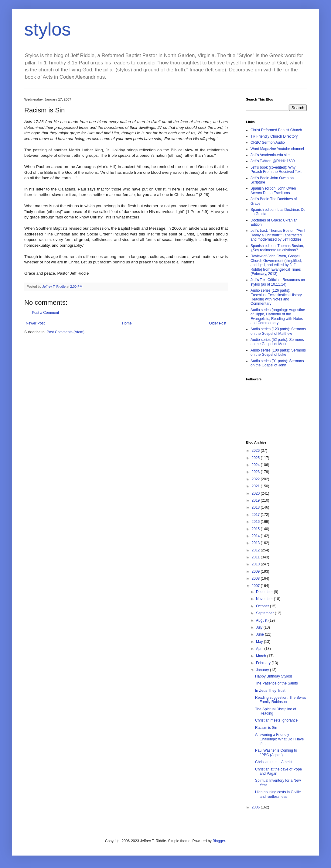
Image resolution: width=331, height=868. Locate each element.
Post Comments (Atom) (65, 332)
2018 (256, 507)
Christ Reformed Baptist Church (276, 130)
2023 (256, 472)
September (265, 613)
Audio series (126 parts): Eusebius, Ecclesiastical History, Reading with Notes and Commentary (276, 297)
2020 (256, 493)
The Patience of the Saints (276, 683)
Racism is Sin (266, 728)
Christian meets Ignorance (276, 720)
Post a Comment (45, 313)
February (264, 663)
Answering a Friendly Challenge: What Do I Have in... (279, 739)
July (260, 627)
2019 (256, 500)
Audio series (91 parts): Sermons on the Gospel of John (277, 363)
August (262, 620)
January (263, 670)
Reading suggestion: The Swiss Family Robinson (281, 700)
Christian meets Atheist (274, 762)
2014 (256, 536)
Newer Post (35, 323)
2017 (256, 515)
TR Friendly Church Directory (274, 136)
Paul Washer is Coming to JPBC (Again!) (276, 753)
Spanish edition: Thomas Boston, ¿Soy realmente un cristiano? (277, 248)
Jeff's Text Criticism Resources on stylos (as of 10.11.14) (278, 282)
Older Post (218, 323)
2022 (256, 479)
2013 (256, 543)
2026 (256, 451)
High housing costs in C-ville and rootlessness (278, 794)
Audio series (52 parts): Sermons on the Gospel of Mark (277, 342)
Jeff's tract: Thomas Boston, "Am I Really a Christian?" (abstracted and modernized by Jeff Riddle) (278, 235)
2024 (256, 465)
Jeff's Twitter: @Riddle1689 (273, 161)
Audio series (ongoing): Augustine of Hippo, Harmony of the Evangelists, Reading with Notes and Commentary (278, 316)
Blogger (219, 841)
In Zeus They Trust (270, 691)
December (265, 592)
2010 (256, 564)
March (262, 656)
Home (127, 323)
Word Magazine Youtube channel (277, 149)
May (260, 642)
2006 (256, 807)
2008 (256, 578)
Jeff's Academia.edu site (270, 155)
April (260, 649)
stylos (48, 29)
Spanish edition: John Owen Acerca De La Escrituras (273, 190)
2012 (256, 550)
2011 (256, 557)
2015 (256, 529)
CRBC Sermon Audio (268, 142)
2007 (256, 586)
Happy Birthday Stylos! (273, 676)
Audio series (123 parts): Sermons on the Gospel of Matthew (278, 331)
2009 (256, 571)
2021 (256, 486)
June (260, 634)
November (265, 599)
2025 (256, 458)
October (263, 606)
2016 (256, 522)
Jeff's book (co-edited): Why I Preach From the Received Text (276, 170)
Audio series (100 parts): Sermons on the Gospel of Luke (278, 352)
